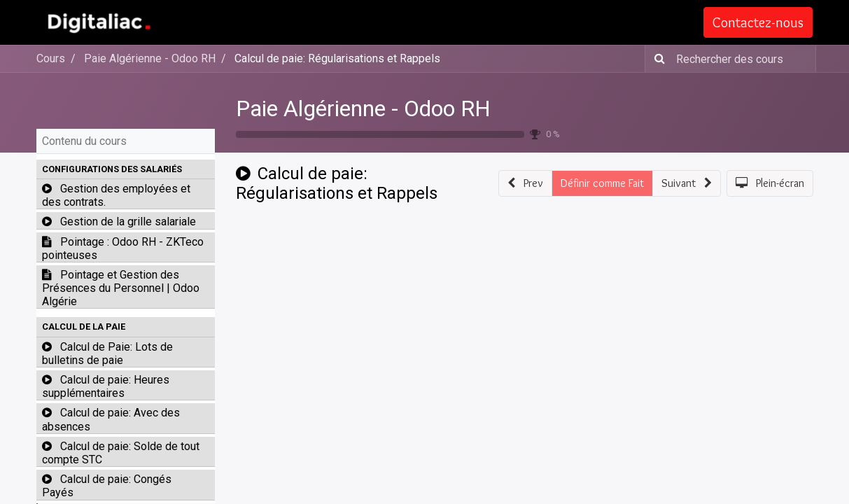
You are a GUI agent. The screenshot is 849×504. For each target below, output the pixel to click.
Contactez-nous (759, 22)
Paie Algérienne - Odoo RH (363, 108)
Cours (51, 58)
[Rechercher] (657, 59)
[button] (126, 169)
